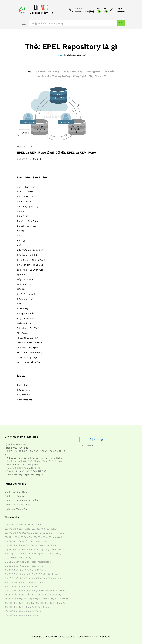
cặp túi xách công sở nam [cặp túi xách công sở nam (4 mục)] (18, 541)
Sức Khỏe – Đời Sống (28, 328)
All (29, 72)
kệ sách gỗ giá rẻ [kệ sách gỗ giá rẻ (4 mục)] (27, 595)
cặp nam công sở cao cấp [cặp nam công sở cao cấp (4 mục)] (18, 537)
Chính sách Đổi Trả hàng (17, 505)
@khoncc (96, 440)
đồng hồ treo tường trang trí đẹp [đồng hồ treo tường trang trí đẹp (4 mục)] (22, 615)
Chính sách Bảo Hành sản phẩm (21, 500)
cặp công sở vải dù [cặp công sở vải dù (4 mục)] (15, 533)
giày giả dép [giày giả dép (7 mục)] (54, 553)
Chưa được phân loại (28, 206)
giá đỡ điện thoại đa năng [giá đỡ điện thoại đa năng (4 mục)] (51, 591)
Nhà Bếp (21, 304)
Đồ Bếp (21, 231)
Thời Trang (22, 333)
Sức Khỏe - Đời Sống (47, 72)
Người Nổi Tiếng (25, 299)
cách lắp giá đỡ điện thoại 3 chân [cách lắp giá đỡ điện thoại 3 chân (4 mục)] (23, 525)
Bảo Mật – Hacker (26, 192)
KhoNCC (37, 159)
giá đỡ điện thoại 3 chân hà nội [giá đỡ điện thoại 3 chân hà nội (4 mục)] (21, 586)
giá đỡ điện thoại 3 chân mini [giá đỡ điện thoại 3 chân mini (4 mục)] (20, 591)
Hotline (79, 9)
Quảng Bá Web (25, 323)
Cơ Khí (20, 211)
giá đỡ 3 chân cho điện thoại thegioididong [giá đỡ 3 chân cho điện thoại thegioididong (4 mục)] (28, 562)
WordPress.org (24, 400)
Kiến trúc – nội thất (27, 255)
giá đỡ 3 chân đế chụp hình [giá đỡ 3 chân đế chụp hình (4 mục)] (47, 578)
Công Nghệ (79, 76)
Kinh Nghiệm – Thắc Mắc (30, 265)
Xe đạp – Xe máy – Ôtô (29, 362)
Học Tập (21, 240)
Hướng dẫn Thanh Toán (16, 509)
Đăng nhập (23, 385)
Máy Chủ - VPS (98, 76)
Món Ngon (22, 289)
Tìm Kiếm (121, 23)
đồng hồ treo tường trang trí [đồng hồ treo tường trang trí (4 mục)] (51, 603)
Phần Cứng (23, 309)
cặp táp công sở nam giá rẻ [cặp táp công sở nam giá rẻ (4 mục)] (49, 537)
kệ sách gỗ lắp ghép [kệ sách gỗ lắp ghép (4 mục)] (49, 595)
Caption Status (25, 201)
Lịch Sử (21, 275)
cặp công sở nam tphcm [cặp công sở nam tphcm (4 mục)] (45, 529)
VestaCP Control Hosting (30, 352)
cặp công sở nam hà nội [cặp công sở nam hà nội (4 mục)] (18, 529)
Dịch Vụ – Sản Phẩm (28, 221)
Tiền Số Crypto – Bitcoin (30, 343)
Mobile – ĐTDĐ (25, 284)
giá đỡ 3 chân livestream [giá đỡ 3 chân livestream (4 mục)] (45, 574)
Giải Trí (21, 236)
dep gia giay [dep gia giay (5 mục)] (40, 541)
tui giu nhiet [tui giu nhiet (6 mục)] (61, 599)
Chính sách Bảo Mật (15, 496)
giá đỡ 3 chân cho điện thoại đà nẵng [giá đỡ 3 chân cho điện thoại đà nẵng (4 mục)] (25, 570)
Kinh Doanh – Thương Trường (32, 260)
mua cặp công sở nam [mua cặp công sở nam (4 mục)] (35, 599)
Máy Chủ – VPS (25, 279)
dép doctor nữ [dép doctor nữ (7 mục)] (12, 549)
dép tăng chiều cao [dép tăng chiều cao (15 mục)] (50, 549)
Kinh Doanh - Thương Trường (53, 76)
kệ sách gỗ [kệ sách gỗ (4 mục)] (10, 595)
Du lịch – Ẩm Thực (27, 226)
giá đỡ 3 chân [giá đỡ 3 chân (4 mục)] (23, 558)
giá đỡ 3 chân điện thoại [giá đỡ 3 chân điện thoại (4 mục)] (18, 578)
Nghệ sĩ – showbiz (26, 294)
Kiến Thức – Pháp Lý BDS (30, 250)
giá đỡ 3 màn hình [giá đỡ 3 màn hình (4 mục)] (14, 582)
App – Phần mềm (26, 187)
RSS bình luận (24, 395)
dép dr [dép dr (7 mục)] (24, 549)
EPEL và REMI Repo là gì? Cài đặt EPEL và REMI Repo (56, 152)
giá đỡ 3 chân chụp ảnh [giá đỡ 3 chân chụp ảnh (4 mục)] (17, 574)
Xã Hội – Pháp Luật (27, 357)
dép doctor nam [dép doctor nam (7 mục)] (47, 545)
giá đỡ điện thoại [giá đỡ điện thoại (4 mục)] (34, 582)
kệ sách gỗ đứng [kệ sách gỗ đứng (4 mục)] (13, 599)
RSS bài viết (23, 390)
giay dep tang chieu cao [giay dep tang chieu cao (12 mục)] (17, 553)
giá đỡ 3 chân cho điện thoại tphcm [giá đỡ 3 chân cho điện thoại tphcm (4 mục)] (24, 566)
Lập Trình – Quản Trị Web (30, 270)
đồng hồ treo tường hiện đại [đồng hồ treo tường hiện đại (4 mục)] (19, 603)
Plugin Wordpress (26, 318)
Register (121, 11)
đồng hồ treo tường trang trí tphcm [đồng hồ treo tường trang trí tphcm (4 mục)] (23, 611)
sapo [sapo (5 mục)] (51, 599)
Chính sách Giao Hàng (16, 492)
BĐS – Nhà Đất (25, 197)
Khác (20, 245)
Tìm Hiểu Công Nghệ (27, 348)
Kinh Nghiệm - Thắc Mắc (100, 72)
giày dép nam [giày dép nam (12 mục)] (39, 553)
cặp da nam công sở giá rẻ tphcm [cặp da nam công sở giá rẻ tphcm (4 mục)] (45, 533)
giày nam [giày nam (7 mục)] (9, 558)
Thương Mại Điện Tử (27, 338)
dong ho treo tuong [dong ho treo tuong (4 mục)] (15, 545)
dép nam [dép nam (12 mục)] (34, 549)
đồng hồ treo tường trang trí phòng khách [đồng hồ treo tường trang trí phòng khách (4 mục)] (27, 607)
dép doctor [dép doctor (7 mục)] (32, 545)
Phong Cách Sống (72, 72)
